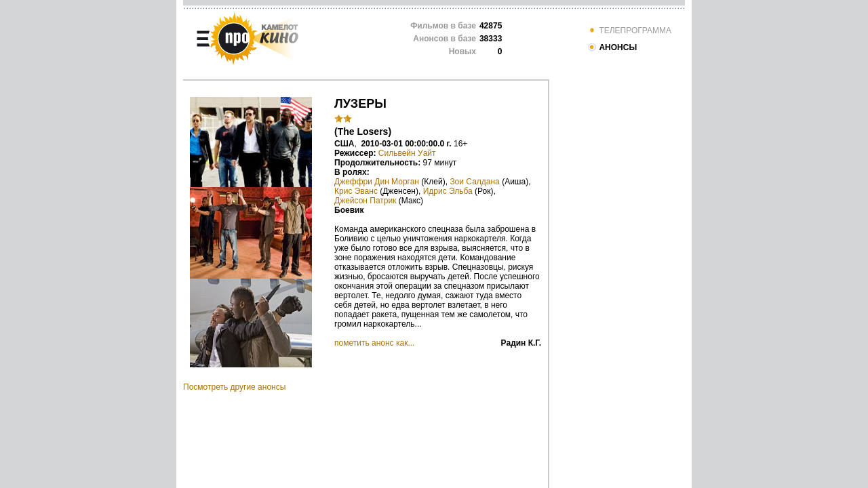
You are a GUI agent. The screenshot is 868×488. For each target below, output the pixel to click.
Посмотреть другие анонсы (234, 387)
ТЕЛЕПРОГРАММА (629, 30)
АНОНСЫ (612, 47)
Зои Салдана (474, 182)
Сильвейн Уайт (407, 153)
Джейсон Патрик (365, 201)
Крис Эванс (356, 191)
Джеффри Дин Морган (377, 182)
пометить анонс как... (374, 343)
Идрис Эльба (448, 191)
